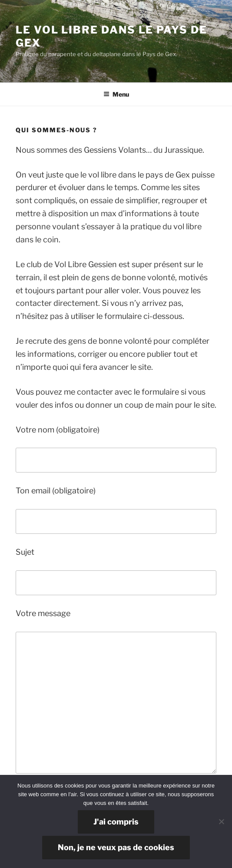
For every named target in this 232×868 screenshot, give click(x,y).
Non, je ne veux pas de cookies (116, 847)
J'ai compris (116, 822)
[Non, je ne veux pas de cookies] (221, 821)
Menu (116, 94)
